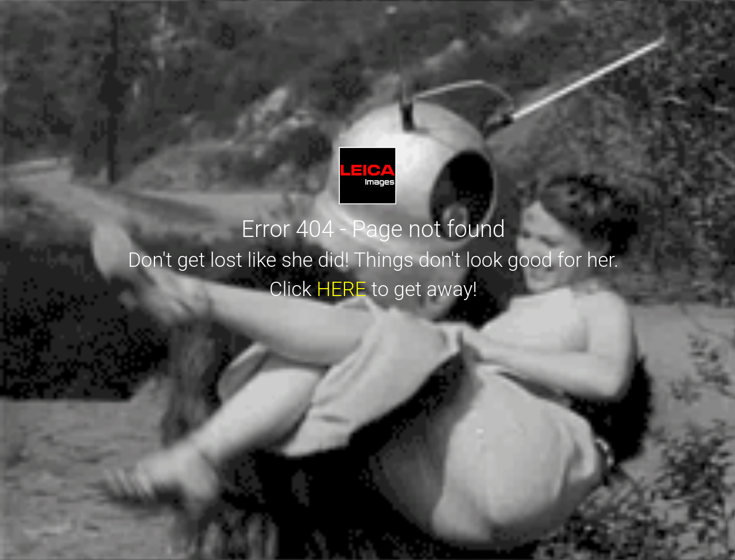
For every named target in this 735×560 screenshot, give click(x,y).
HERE (341, 289)
